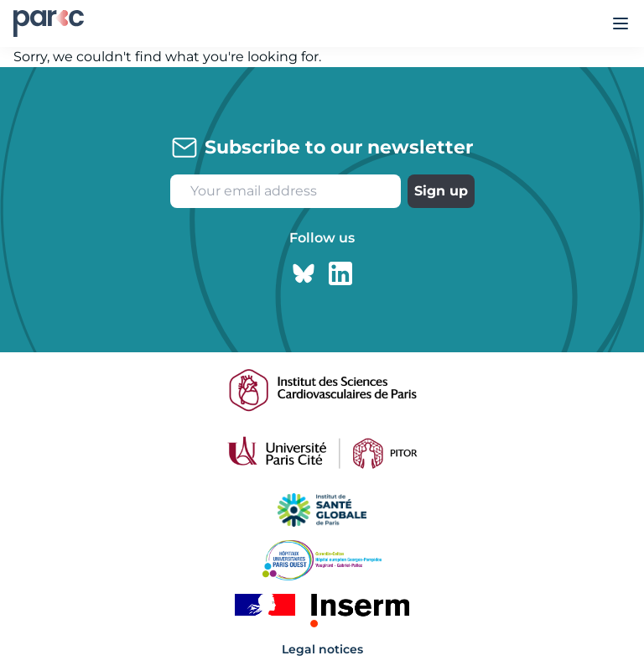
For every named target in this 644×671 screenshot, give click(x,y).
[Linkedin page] (340, 273)
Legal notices (322, 649)
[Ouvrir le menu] (621, 23)
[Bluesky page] (304, 273)
